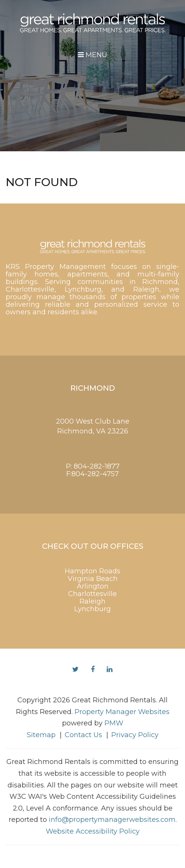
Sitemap (41, 735)
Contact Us (83, 735)
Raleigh (92, 601)
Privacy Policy (135, 735)
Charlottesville (92, 594)
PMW (114, 723)
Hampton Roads (92, 571)
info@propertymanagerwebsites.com (112, 820)
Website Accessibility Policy (93, 831)
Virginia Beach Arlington (93, 582)
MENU (92, 55)
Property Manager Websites (122, 712)
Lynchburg (92, 609)
